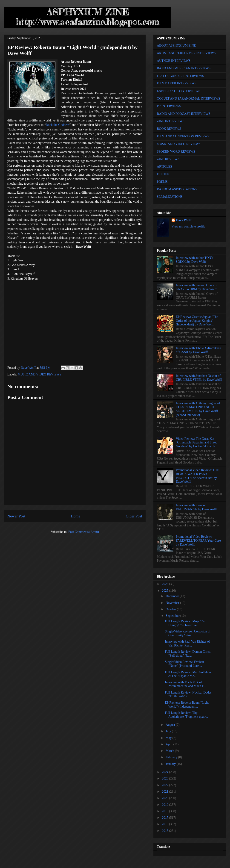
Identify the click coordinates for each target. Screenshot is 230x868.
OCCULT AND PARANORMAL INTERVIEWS (188, 99)
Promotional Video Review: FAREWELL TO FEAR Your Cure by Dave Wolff (198, 541)
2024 (166, 772)
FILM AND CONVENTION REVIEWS (183, 136)
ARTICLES (164, 167)
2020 (166, 798)
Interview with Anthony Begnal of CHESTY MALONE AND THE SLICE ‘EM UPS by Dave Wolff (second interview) (198, 409)
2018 (166, 811)
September (173, 616)
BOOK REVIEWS (169, 129)
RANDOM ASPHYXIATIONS (177, 189)
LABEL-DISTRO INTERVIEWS (178, 91)
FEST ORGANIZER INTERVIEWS (180, 76)
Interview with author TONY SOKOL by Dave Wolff (195, 260)
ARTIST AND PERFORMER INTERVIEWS (186, 53)
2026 (166, 584)
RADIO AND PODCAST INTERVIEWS (184, 114)
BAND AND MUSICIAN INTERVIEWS (184, 68)
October (171, 609)
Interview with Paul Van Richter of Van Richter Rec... (187, 644)
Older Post (134, 516)
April (169, 744)
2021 (166, 792)
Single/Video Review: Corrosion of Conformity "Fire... (188, 633)
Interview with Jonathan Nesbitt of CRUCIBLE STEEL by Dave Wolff (199, 378)
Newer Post (16, 516)
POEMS (162, 182)
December (173, 596)
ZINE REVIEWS (168, 159)
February (172, 757)
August (171, 725)
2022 (166, 785)
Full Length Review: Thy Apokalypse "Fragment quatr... (186, 715)
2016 (166, 824)
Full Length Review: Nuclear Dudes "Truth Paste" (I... (188, 694)
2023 (166, 778)
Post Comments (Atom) (84, 532)
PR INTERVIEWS (169, 106)
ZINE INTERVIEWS (171, 121)
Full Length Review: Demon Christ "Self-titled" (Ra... (188, 654)
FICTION (163, 174)
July (169, 731)
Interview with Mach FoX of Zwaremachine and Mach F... (185, 684)
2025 (166, 591)
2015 (166, 831)
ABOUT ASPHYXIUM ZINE (176, 46)
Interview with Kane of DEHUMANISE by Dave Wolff (196, 507)
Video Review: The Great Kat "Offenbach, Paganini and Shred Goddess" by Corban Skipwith (197, 443)
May (169, 738)
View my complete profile (188, 226)
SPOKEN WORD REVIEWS (176, 152)
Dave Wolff (184, 220)
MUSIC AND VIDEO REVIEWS (40, 374)
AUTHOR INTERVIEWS (174, 61)
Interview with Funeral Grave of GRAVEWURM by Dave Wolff (197, 287)
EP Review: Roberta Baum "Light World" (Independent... (187, 705)
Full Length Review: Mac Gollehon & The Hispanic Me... (188, 674)
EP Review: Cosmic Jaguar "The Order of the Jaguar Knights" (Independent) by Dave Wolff (197, 321)
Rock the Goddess (57, 125)
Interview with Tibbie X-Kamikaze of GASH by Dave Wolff (198, 350)
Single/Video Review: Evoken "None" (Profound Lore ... (184, 664)
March (170, 751)
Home (76, 516)
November (173, 603)
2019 (166, 805)
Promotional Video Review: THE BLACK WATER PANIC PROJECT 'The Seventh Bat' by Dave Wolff (197, 476)
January (171, 764)
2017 (166, 818)
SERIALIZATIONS (170, 197)
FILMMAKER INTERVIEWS (177, 83)
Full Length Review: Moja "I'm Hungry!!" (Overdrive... (185, 623)
